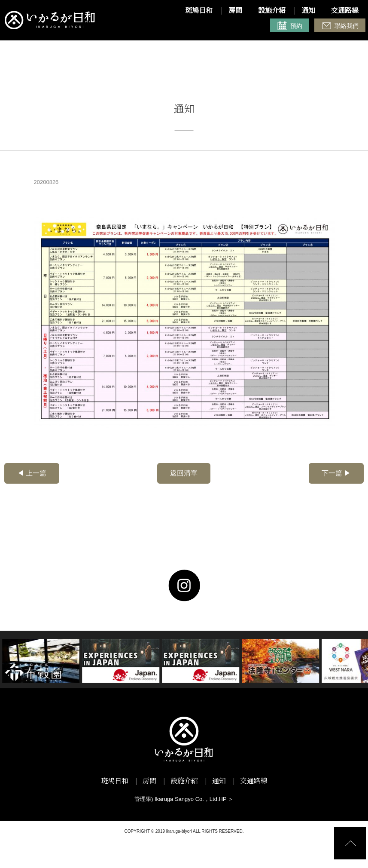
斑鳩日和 (199, 11)
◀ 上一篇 (32, 473)
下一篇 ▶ (336, 473)
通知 (308, 11)
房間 (235, 11)
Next (7, 661)
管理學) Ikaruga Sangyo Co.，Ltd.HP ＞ (184, 799)
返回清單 (184, 473)
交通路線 (345, 11)
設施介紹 (272, 11)
